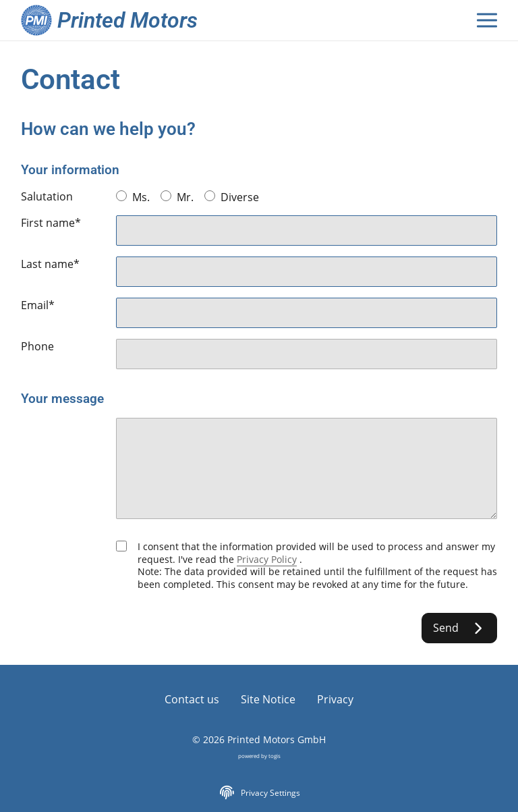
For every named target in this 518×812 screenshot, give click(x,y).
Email (38, 305)
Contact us (192, 699)
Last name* (50, 264)
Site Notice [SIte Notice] (268, 699)
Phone (37, 346)
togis (275, 756)
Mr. (177, 197)
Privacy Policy (267, 559)
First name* (51, 223)
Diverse (232, 197)
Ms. (133, 197)
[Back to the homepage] (115, 20)
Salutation (47, 196)
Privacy (335, 699)
